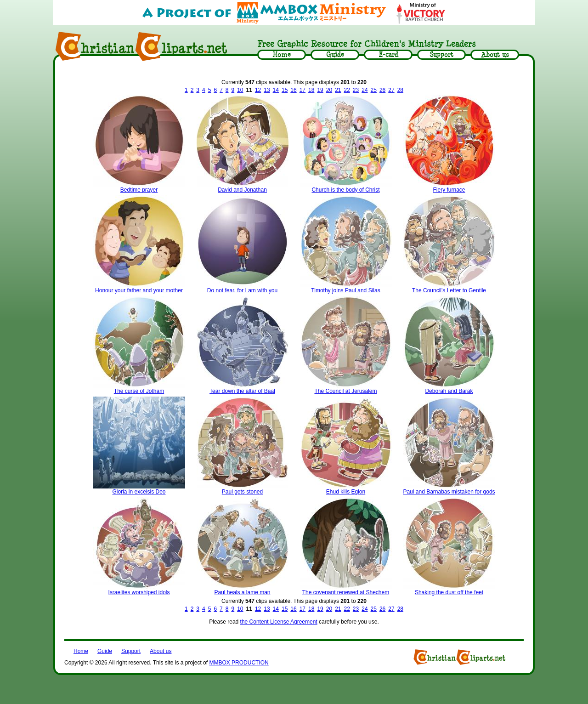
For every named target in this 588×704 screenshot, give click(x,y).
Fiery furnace (449, 190)
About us (161, 651)
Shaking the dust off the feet (449, 592)
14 (276, 90)
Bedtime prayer (139, 190)
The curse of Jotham (139, 391)
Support (131, 651)
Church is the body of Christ (345, 190)
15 (285, 90)
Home (81, 651)
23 (356, 90)
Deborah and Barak (449, 391)
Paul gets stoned (242, 492)
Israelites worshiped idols (139, 592)
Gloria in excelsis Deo (139, 492)
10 (240, 90)
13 (267, 90)
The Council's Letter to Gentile (449, 290)
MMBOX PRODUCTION (239, 663)
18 (311, 90)
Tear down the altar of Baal (242, 391)
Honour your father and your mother (139, 290)
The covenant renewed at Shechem (346, 592)
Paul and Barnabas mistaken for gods (449, 492)
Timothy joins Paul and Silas (345, 290)
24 (365, 90)
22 (347, 90)
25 (374, 90)
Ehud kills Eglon (346, 492)
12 (258, 90)
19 (320, 90)
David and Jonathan (242, 190)
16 (293, 90)
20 (329, 90)
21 (338, 90)
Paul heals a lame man (242, 592)
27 (391, 90)
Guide (105, 651)
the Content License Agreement (279, 622)
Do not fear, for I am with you (242, 290)
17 (302, 90)
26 (382, 90)
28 (400, 90)
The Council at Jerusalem (345, 391)
